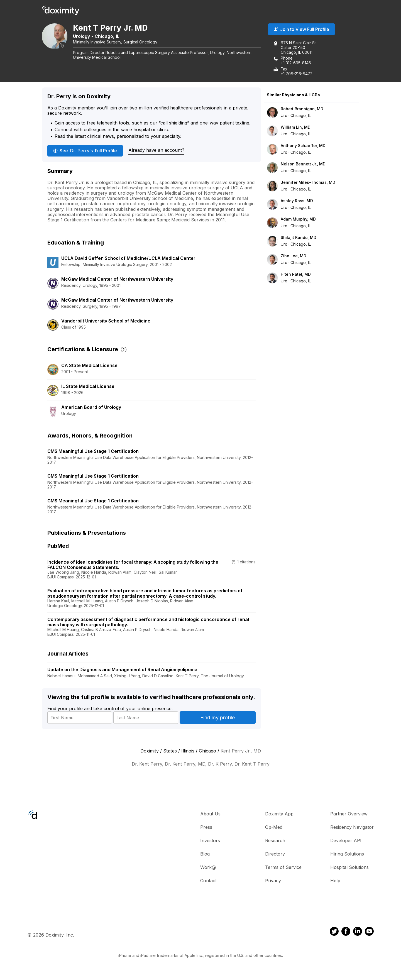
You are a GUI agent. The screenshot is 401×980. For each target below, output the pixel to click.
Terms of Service (283, 868)
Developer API (346, 842)
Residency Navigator (352, 828)
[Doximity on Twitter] (334, 933)
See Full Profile (85, 151)
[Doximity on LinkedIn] (358, 933)
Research (275, 842)
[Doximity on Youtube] (369, 933)
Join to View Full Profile (301, 30)
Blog (205, 855)
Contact (208, 882)
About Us (210, 815)
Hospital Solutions (349, 868)
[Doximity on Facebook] (346, 933)
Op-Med (274, 828)
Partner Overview (349, 815)
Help (335, 882)
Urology (89, 37)
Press (206, 828)
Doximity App (279, 815)
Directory (275, 855)
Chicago (112, 37)
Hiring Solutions (347, 855)
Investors (210, 842)
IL (125, 37)
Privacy (273, 882)
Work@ (208, 868)
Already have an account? (156, 151)
